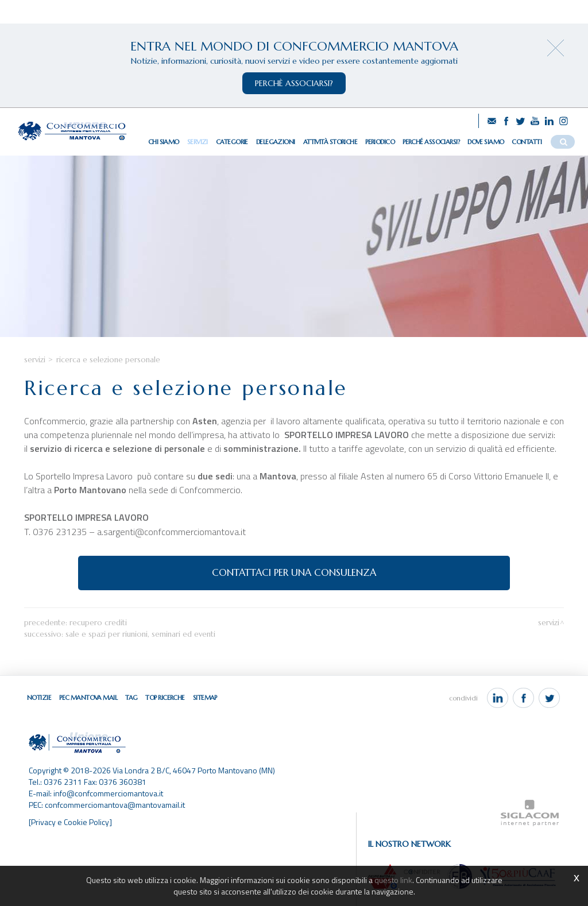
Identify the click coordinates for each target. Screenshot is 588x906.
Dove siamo (486, 142)
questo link (393, 880)
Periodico (380, 142)
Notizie (39, 698)
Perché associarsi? (431, 142)
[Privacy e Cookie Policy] (70, 822)
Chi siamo (164, 142)
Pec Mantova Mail (88, 698)
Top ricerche (165, 698)
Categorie (232, 142)
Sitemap (205, 698)
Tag (131, 698)
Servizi (198, 142)
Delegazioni (276, 142)
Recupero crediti (98, 623)
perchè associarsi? (294, 83)
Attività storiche (330, 142)
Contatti (527, 142)
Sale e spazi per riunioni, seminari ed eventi (140, 634)
